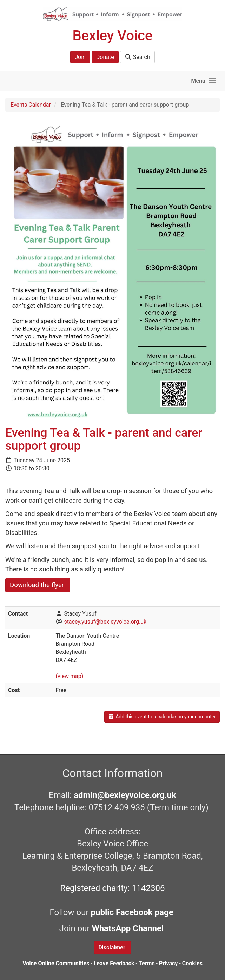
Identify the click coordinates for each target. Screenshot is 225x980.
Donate (105, 57)
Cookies (192, 963)
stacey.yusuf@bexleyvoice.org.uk (105, 622)
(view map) (69, 676)
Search (137, 57)
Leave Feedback (114, 963)
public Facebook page (132, 912)
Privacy (168, 963)
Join (80, 57)
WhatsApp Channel (129, 928)
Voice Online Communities (56, 963)
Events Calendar (31, 105)
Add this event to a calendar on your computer (162, 717)
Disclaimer (112, 948)
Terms (147, 963)
